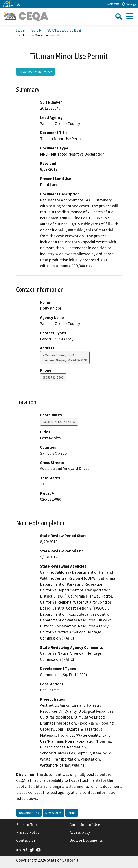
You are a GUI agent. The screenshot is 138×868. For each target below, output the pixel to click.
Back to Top (26, 825)
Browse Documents (86, 840)
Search (36, 30)
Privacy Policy (28, 832)
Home (21, 30)
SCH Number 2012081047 (65, 30)
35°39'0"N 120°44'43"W (59, 422)
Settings (129, 4)
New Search (53, 813)
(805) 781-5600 (53, 377)
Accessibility (80, 832)
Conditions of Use (85, 825)
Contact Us (113, 4)
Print (72, 813)
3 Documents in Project (35, 72)
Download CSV (29, 813)
